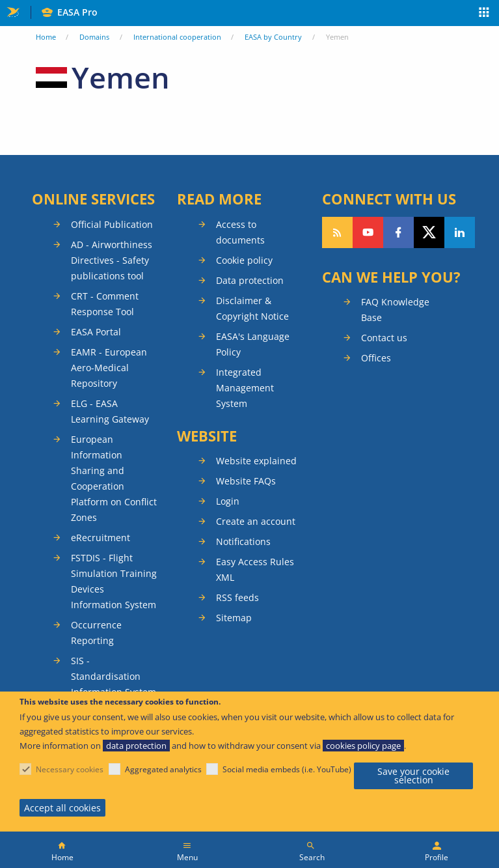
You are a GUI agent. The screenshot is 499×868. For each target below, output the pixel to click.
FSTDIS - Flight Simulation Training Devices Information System (114, 581)
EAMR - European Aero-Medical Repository (109, 368)
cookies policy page (363, 746)
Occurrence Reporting (96, 633)
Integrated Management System (245, 388)
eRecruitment (101, 538)
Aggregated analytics (163, 769)
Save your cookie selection (413, 776)
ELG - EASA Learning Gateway (110, 411)
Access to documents (240, 232)
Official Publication (112, 224)
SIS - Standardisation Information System (114, 676)
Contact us (384, 338)
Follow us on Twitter (429, 232)
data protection (136, 746)
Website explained (256, 461)
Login (228, 501)
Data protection (250, 280)
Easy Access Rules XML (255, 569)
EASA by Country (273, 37)
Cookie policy (244, 260)
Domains (94, 37)
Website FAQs (246, 481)
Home (46, 37)
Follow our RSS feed (337, 232)
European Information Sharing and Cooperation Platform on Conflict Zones (114, 478)
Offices (376, 358)
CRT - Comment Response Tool (105, 304)
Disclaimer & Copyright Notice (252, 308)
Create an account (256, 521)
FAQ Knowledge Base (395, 310)
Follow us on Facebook (398, 232)
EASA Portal (96, 332)
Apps (484, 14)
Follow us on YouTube (368, 232)
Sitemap (234, 618)
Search (312, 857)
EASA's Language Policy (253, 344)
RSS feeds (237, 597)
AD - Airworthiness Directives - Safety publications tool (112, 260)
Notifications (243, 541)
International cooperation (177, 37)
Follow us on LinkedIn (460, 232)
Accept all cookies (62, 808)
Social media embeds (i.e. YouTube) (287, 769)
